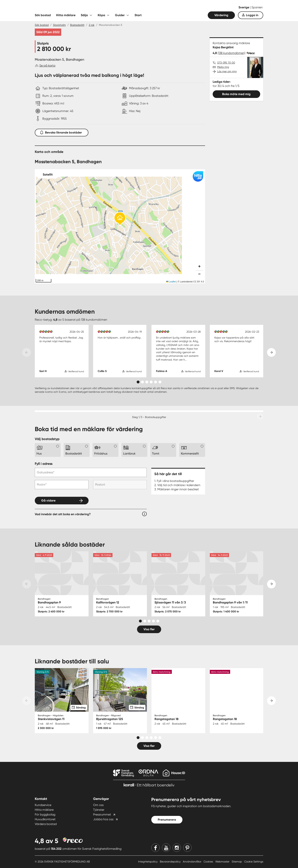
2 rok (92, 25)
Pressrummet (102, 814)
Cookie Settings (254, 862)
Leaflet (171, 282)
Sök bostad (43, 15)
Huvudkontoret (45, 819)
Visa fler (149, 629)
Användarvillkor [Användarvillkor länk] (192, 862)
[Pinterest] (187, 848)
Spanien (257, 7)
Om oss (98, 805)
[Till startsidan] (73, 8)
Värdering (221, 15)
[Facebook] (155, 848)
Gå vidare (48, 500)
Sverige (244, 7)
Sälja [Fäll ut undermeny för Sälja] (84, 15)
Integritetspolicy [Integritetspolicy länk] (148, 862)
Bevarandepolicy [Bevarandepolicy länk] (171, 862)
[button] (120, 219)
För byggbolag (45, 814)
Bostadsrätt (77, 25)
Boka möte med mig (236, 94)
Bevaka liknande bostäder (62, 132)
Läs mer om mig (227, 71)
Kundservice (43, 805)
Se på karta (47, 66)
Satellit (48, 174)
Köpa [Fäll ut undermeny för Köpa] (101, 15)
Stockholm (59, 25)
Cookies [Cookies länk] (209, 862)
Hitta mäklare (66, 15)
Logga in (252, 15)
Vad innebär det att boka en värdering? (63, 514)
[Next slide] (271, 352)
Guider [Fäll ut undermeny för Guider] (120, 15)
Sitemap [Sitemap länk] (237, 862)
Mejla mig (223, 67)
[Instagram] (177, 848)
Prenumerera (167, 820)
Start (138, 15)
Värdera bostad (46, 824)
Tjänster (99, 810)
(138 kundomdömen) (231, 53)
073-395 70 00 (226, 63)
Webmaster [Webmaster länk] (223, 862)
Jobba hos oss (103, 819)
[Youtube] (166, 848)
